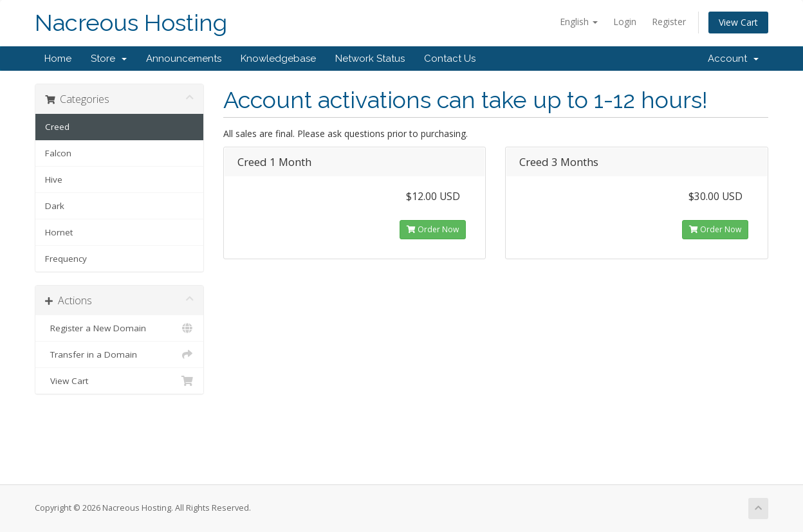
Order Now (433, 229)
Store (109, 59)
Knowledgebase (278, 59)
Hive (54, 179)
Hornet (59, 232)
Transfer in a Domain (119, 354)
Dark (55, 206)
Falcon (58, 153)
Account (733, 59)
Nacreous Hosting (131, 23)
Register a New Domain (119, 328)
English (579, 22)
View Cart (738, 22)
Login (625, 22)
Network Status (370, 59)
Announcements (184, 59)
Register (669, 22)
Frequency (66, 259)
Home (58, 59)
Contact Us (450, 59)
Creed (57, 127)
